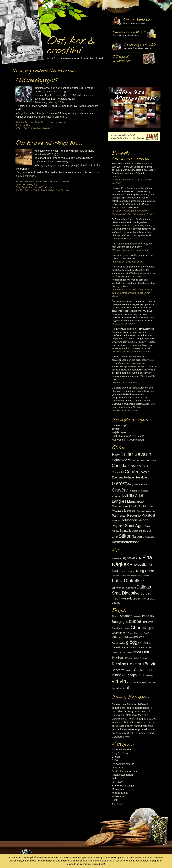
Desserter (117, 767)
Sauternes (129, 670)
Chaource (136, 460)
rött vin (150, 664)
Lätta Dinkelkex (40, 190)
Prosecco (143, 658)
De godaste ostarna (123, 764)
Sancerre (118, 670)
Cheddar (120, 466)
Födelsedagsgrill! (36, 80)
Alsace (115, 616)
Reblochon (129, 520)
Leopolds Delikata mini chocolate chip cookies (130, 576)
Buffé (115, 760)
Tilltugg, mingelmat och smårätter (134, 34)
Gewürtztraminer (119, 643)
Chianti (130, 633)
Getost (119, 483)
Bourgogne (120, 622)
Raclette (116, 521)
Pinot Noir (141, 652)
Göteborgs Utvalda (134, 46)
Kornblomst (116, 496)
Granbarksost (36, 128)
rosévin (135, 664)
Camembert (121, 460)
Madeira (141, 648)
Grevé (144, 484)
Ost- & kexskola (134, 21)
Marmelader (119, 789)
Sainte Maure (129, 531)
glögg (132, 642)
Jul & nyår (31, 184)
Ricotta (143, 520)
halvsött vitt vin (121, 647)
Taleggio (138, 537)
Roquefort (50, 187)
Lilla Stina (48, 128)
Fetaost (25, 128)
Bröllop (116, 757)
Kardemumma (127, 571)
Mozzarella (119, 511)
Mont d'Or (40, 187)
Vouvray (130, 682)
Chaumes (150, 460)
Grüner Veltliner (144, 643)
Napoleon (141, 511)
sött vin (141, 675)
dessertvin (139, 637)
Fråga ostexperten (122, 775)
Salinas (52, 190)
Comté (131, 471)
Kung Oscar (145, 571)
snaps (132, 675)
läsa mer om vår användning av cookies (103, 861)
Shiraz (124, 676)
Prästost (148, 515)
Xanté (144, 682)
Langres (119, 501)
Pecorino (134, 515)
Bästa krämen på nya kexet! (128, 436)
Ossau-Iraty (150, 511)
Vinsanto (149, 676)
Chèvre (133, 466)
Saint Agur (134, 526)
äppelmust (118, 688)
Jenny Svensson (26, 122)
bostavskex (116, 558)
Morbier (149, 506)
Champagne (143, 628)
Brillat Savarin (136, 454)
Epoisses (118, 477)
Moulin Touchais (118, 653)
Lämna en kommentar (58, 122)
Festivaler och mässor (124, 771)
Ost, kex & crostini (71, 43)
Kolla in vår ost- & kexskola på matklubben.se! (134, 137)
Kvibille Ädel (132, 496)
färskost (142, 477)
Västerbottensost (125, 542)
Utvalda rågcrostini (134, 59)
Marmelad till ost (135, 107)
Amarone (126, 616)
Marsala (149, 648)
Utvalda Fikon (139, 599)
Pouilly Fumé (132, 658)
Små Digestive (63, 190)
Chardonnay (119, 633)
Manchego (135, 501)
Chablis (127, 629)
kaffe (133, 648)
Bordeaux (148, 616)
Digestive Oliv (131, 558)
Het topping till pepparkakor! (128, 440)
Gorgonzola (134, 484)
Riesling (119, 664)
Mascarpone (120, 506)
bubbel (136, 621)
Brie (116, 454)
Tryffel (115, 429)
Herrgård (133, 491)
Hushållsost (143, 491)
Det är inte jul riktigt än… (49, 143)
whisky (138, 682)
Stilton (125, 536)
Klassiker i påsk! (121, 425)
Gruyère (120, 490)
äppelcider (152, 682)
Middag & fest (120, 793)
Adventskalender (121, 749)
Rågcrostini (130, 588)
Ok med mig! (98, 864)
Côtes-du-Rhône (126, 637)
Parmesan (119, 515)
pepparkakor (118, 588)
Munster (132, 511)
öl (127, 688)
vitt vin (119, 681)
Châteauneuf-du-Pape (143, 633)
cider (115, 637)
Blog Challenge (121, 753)
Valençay (150, 537)
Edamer (144, 472)
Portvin (118, 658)
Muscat (128, 653)
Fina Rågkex (26, 190)
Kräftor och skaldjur (123, 786)
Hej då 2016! (119, 432)
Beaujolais (137, 616)
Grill (28, 125)
